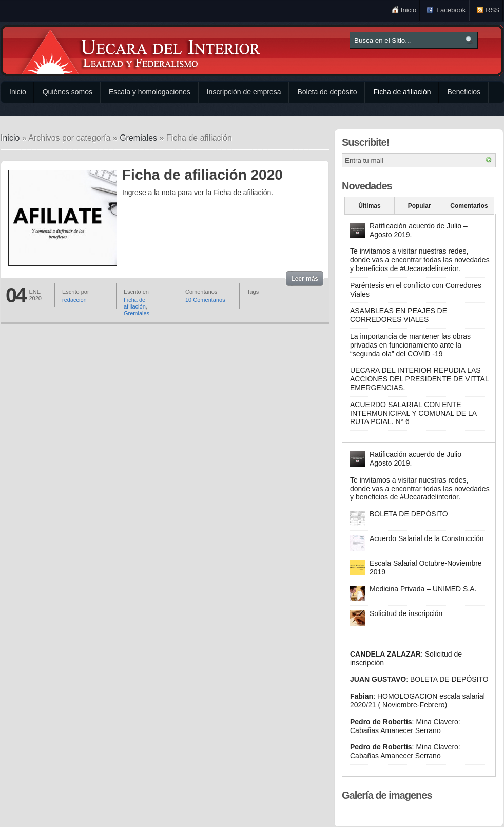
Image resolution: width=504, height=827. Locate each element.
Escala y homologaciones (150, 92)
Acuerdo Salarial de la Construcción (427, 538)
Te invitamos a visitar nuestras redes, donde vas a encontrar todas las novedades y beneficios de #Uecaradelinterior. (420, 260)
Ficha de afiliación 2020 (202, 175)
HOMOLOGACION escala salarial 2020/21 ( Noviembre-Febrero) (418, 700)
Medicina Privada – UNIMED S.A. (423, 589)
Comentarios (469, 206)
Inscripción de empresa (244, 92)
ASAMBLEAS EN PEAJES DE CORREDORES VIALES (399, 315)
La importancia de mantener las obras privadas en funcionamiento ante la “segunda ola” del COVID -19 (410, 345)
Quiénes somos (67, 92)
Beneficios (464, 92)
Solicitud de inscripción (406, 613)
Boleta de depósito (327, 92)
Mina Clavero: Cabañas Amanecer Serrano (405, 726)
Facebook (451, 10)
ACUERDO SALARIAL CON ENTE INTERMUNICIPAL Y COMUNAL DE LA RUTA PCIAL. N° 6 (413, 413)
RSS (492, 10)
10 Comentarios (205, 300)
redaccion (74, 300)
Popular (420, 206)
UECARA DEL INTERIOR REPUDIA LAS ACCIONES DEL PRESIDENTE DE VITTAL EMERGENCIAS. (419, 379)
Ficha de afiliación (402, 92)
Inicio (409, 10)
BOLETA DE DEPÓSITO (409, 514)
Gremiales (138, 138)
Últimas (369, 206)
